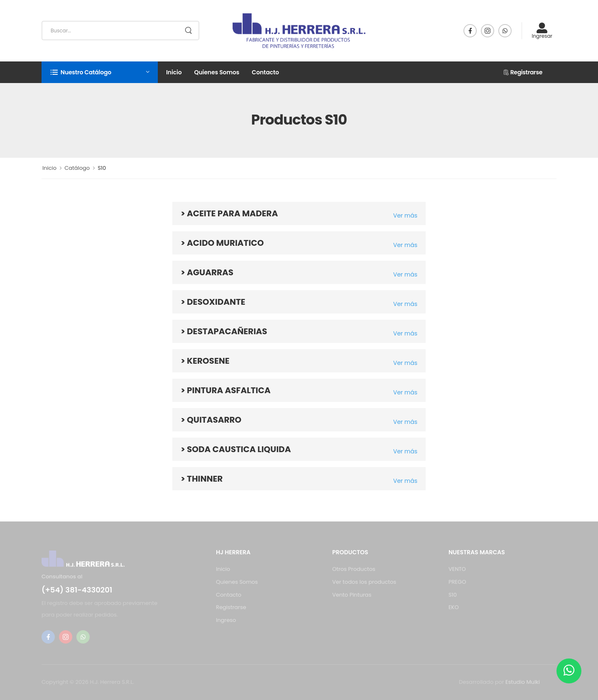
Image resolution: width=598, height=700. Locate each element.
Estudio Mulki (523, 682)
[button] (100, 72)
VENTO (457, 569)
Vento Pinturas (352, 595)
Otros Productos (354, 569)
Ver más (405, 215)
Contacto (265, 72)
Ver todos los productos (364, 582)
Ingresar (542, 31)
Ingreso (226, 620)
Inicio (174, 72)
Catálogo (77, 168)
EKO (454, 607)
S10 (453, 595)
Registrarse (523, 72)
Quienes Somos (217, 72)
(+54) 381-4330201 (77, 590)
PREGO (457, 582)
